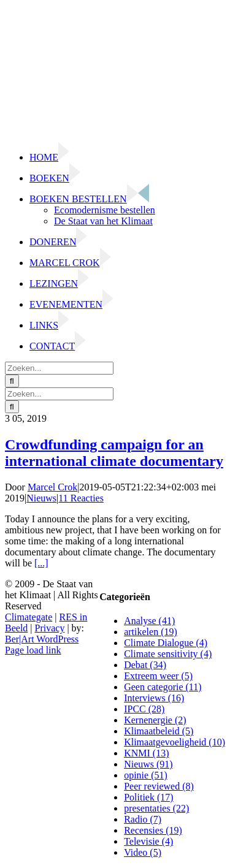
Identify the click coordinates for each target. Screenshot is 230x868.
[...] (41, 563)
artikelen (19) (151, 632)
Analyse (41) (149, 621)
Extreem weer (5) (158, 676)
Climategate (29, 617)
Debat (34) (145, 665)
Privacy (50, 628)
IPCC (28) (144, 709)
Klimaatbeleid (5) (159, 731)
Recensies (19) (153, 830)
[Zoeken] (12, 381)
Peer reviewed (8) (159, 786)
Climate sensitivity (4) (168, 654)
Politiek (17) (148, 797)
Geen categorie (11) (163, 687)
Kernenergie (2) (155, 720)
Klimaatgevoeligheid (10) (174, 742)
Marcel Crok (52, 487)
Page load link (33, 650)
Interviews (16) (154, 698)
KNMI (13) (146, 753)
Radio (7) (143, 819)
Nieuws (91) (148, 764)
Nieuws (41, 498)
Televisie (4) (148, 841)
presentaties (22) (156, 808)
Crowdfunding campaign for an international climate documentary (114, 453)
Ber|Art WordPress (42, 639)
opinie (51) (146, 775)
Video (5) (143, 852)
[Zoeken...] (59, 368)
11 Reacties (81, 498)
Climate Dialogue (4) (166, 643)
